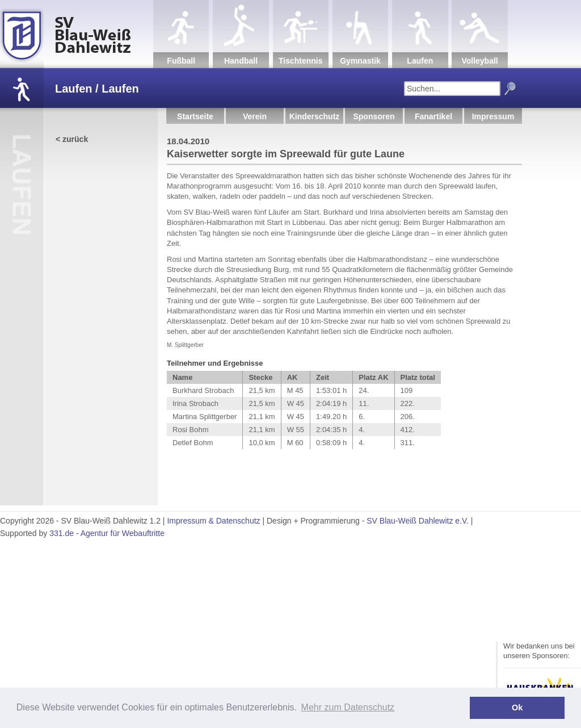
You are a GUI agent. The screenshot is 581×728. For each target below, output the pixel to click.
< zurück (72, 139)
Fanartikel (433, 116)
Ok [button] (517, 708)
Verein (255, 116)
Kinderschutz (315, 116)
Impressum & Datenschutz (213, 521)
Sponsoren (374, 116)
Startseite (195, 116)
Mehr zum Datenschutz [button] (348, 707)
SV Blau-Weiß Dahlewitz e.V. (418, 521)
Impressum (493, 116)
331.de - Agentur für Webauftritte (107, 533)
